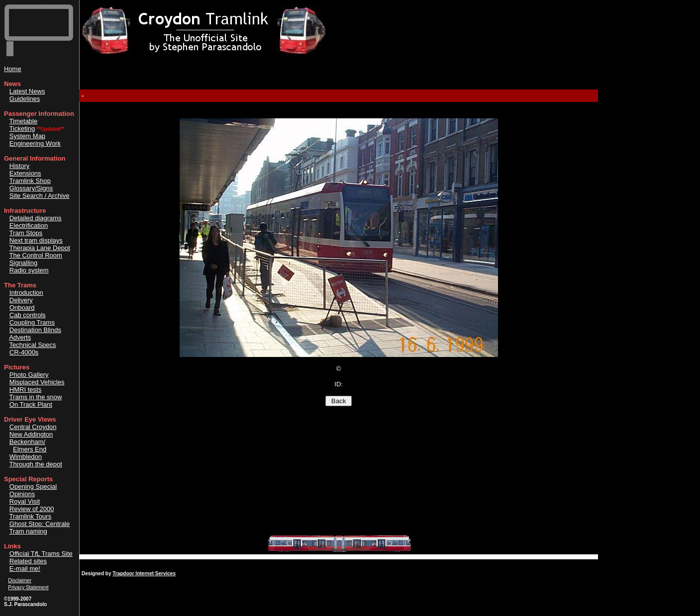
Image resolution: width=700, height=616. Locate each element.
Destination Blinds (35, 330)
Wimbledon (26, 457)
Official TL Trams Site (41, 554)
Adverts (20, 337)
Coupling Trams (32, 322)
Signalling (23, 263)
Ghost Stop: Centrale (40, 524)
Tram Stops (26, 233)
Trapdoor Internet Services (144, 573)
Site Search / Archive (40, 196)
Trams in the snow (36, 397)
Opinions (22, 494)
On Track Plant (31, 404)
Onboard (22, 308)
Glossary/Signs (31, 188)
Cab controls (28, 315)
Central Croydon (33, 427)
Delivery (21, 300)
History (19, 166)
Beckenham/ (27, 442)
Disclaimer (20, 580)
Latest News (27, 91)
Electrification (29, 225)
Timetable (24, 121)
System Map (27, 136)
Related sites (28, 561)
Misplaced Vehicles (37, 382)
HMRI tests (25, 390)
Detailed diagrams (36, 218)
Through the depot (36, 464)
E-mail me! (25, 569)
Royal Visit (25, 501)
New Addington (31, 434)
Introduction (26, 293)
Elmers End (30, 449)
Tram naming (28, 531)
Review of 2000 (32, 509)
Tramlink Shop (30, 181)
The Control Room (36, 255)
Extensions (25, 173)
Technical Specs (33, 345)
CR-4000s (24, 352)
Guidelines (25, 99)
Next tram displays (36, 240)
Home (13, 69)
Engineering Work (35, 143)
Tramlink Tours (31, 516)
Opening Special (33, 486)
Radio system (29, 270)
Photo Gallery (29, 375)
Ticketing (22, 129)
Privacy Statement (28, 587)
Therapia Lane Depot (40, 248)
